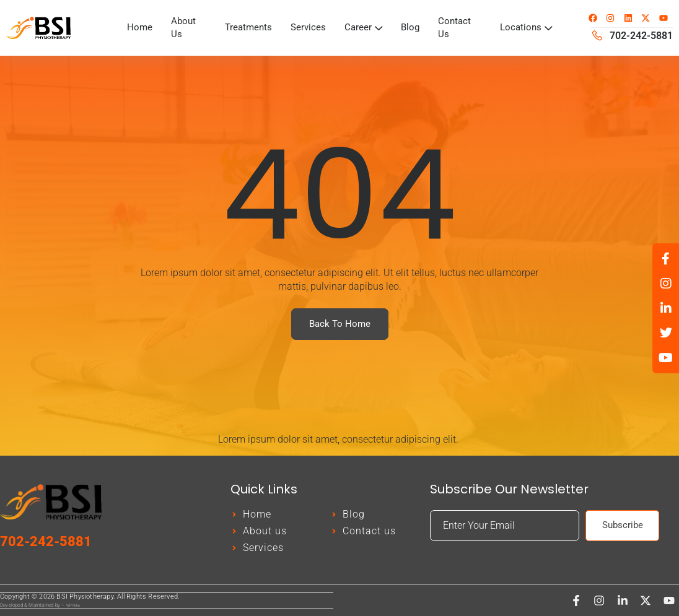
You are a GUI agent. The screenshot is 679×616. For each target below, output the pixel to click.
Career (364, 28)
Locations (525, 28)
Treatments (247, 28)
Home (140, 28)
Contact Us (458, 28)
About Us (185, 28)
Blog (412, 28)
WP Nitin (73, 605)
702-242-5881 (46, 542)
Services (308, 28)
